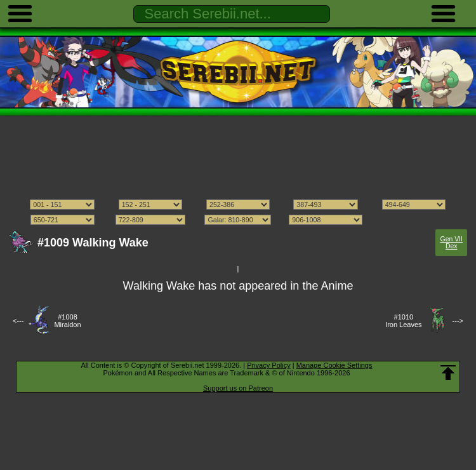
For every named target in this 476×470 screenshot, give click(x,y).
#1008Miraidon (67, 321)
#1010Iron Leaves (403, 321)
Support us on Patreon (238, 388)
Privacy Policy (268, 365)
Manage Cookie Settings (334, 365)
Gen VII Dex (452, 243)
